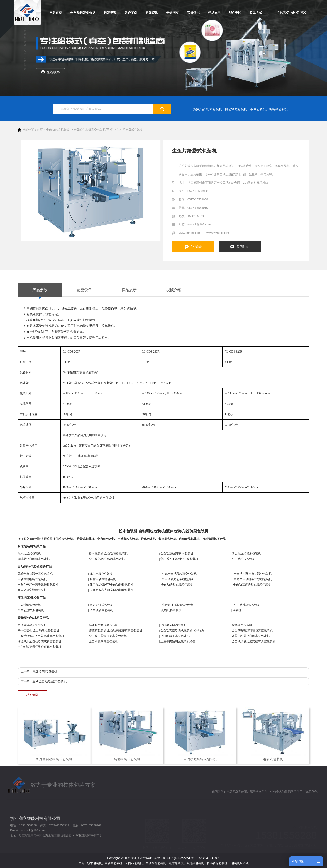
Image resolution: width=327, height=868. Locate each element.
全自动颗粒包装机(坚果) (177, 579)
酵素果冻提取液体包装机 (178, 605)
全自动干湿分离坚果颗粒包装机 (38, 585)
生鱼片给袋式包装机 (130, 130)
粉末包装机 (214, 109)
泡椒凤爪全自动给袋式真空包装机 (39, 641)
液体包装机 (258, 109)
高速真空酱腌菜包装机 (103, 625)
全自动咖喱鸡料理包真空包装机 (252, 630)
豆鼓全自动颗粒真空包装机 (35, 574)
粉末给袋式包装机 (29, 553)
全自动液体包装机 (101, 610)
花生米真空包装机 (101, 574)
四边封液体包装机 (29, 605)
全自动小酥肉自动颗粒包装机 (253, 574)
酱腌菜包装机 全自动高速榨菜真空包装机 (116, 630)
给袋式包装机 (86, 539)
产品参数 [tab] (40, 290)
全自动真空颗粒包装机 (32, 590)
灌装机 (237, 610)
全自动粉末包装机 (243, 559)
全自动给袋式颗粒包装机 (177, 585)
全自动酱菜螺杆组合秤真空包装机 (39, 647)
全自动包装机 (106, 539)
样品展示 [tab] (129, 290)
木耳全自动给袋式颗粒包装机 (253, 579)
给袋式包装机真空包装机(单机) (94, 130)
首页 (40, 130)
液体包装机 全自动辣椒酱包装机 (38, 630)
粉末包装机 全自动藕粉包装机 (108, 553)
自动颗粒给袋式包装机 (32, 579)
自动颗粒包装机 (236, 109)
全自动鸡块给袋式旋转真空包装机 (254, 641)
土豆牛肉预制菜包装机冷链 (178, 641)
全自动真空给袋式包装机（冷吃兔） (184, 630)
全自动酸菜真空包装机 (103, 641)
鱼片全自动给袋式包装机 (50, 681)
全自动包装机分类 (58, 130)
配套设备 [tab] (84, 290)
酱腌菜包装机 (278, 109)
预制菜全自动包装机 (174, 625)
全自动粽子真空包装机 (175, 636)
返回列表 (243, 247)
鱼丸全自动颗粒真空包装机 (179, 574)
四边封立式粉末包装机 (246, 553)
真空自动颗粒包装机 (103, 579)
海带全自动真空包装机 (32, 625)
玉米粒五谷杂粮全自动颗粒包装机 (112, 590)
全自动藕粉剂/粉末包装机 (177, 553)
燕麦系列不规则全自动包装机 (179, 559)
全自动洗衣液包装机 (31, 610)
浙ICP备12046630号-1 (205, 858)
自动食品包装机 (189, 539)
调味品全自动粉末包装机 (34, 559)
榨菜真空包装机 (242, 625)
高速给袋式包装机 (101, 605)
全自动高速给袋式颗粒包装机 (252, 585)
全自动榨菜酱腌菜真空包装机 (108, 636)
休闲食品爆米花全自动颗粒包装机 (112, 585)
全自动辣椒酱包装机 (247, 605)
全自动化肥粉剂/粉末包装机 (107, 559)
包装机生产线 (240, 863)
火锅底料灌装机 (171, 610)
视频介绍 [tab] (174, 290)
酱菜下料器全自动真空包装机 (251, 636)
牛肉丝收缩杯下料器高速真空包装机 (41, 636)
